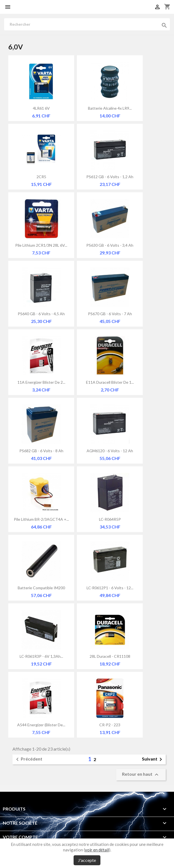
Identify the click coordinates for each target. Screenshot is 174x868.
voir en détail (97, 850)
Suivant (153, 759)
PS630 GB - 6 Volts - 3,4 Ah (110, 245)
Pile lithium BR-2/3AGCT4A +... (41, 519)
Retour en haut (141, 775)
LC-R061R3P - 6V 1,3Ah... (41, 656)
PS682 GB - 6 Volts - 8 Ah (41, 451)
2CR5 (41, 177)
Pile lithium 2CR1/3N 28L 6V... (41, 245)
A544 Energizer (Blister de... (41, 725)
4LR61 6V (41, 108)
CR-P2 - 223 (110, 725)
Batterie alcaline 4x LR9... (110, 108)
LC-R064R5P (110, 519)
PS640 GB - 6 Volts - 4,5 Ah (41, 314)
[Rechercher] (87, 24)
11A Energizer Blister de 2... (41, 382)
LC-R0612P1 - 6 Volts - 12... (110, 588)
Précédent (28, 759)
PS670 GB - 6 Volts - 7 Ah (110, 314)
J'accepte (87, 860)
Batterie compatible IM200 (41, 588)
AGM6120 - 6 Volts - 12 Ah (110, 451)
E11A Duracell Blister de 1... (110, 382)
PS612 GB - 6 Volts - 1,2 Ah (110, 177)
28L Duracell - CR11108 (110, 656)
